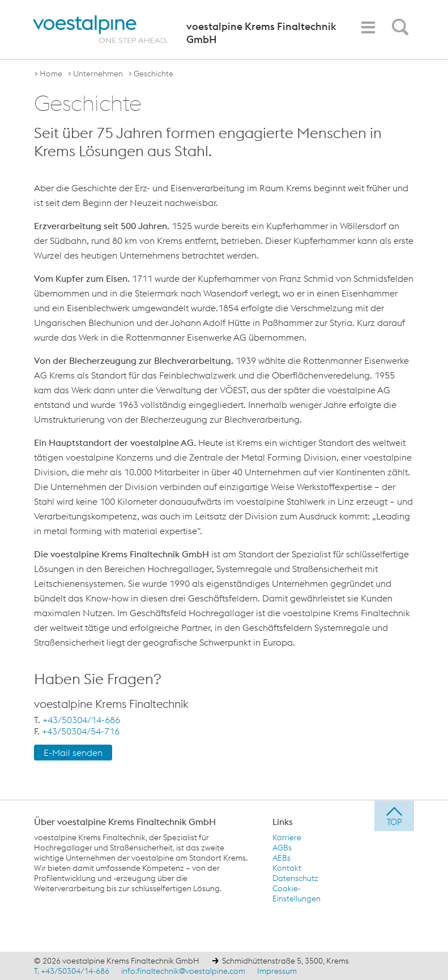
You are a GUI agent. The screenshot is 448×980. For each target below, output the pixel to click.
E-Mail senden (73, 753)
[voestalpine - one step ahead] (100, 29)
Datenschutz (295, 878)
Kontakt (287, 868)
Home (51, 74)
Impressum (277, 971)
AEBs (281, 858)
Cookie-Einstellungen (296, 893)
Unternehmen (98, 74)
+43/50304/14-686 (81, 720)
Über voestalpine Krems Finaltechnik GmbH (125, 822)
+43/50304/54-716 (81, 731)
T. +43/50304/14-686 (72, 971)
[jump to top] (394, 816)
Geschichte (153, 74)
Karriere (287, 837)
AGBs (282, 848)
